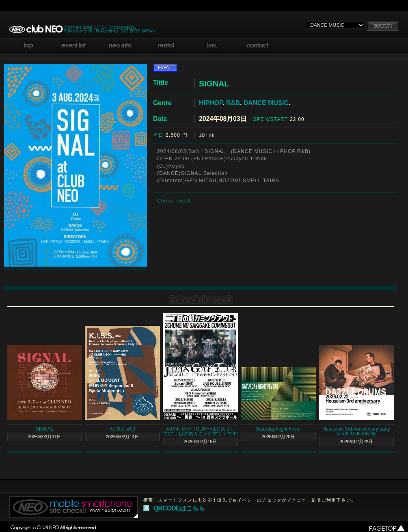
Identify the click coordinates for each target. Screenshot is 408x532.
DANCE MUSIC (266, 103)
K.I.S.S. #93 (122, 429)
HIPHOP (211, 103)
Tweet (183, 201)
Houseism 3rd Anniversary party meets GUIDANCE (356, 431)
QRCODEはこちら (179, 508)
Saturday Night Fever (278, 429)
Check (165, 201)
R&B (233, 103)
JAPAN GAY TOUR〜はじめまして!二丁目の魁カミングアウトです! (200, 431)
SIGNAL (44, 429)
